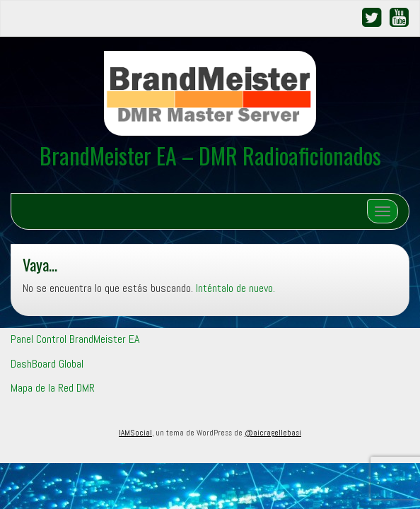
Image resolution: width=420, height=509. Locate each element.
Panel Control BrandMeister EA (75, 339)
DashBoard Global (47, 364)
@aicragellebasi (273, 433)
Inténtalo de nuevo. (235, 288)
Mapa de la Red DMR (53, 388)
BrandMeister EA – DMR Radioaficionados (210, 155)
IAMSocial (135, 433)
